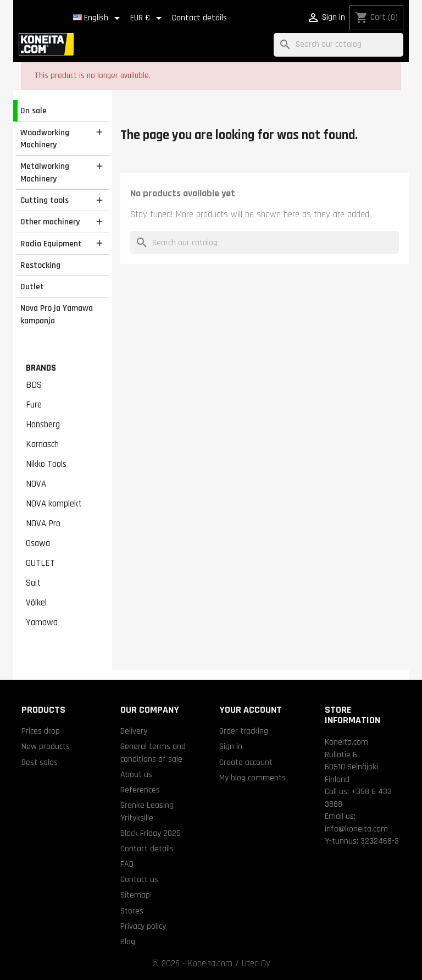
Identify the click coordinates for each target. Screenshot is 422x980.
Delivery (134, 731)
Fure (34, 405)
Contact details (199, 18)
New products (46, 746)
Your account (251, 710)
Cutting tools (45, 200)
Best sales (40, 762)
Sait (33, 583)
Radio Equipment (51, 244)
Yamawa (42, 623)
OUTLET (40, 563)
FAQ (127, 864)
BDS (34, 385)
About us (136, 774)
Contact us (139, 879)
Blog (128, 942)
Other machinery (50, 222)
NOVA (36, 484)
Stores (132, 911)
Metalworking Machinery (45, 172)
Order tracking (244, 731)
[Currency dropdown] (148, 18)
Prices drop (41, 731)
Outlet (32, 287)
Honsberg (43, 425)
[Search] (338, 45)
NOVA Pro (43, 524)
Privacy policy (143, 926)
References (140, 790)
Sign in (231, 746)
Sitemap (135, 895)
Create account (246, 762)
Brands (41, 368)
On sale (34, 111)
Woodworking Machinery (45, 139)
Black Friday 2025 (151, 833)
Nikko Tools (46, 464)
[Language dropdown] (98, 18)
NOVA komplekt (54, 504)
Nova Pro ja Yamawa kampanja (57, 314)
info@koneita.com (356, 829)
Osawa (38, 543)
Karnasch (42, 444)
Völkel (36, 603)
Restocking (40, 265)
